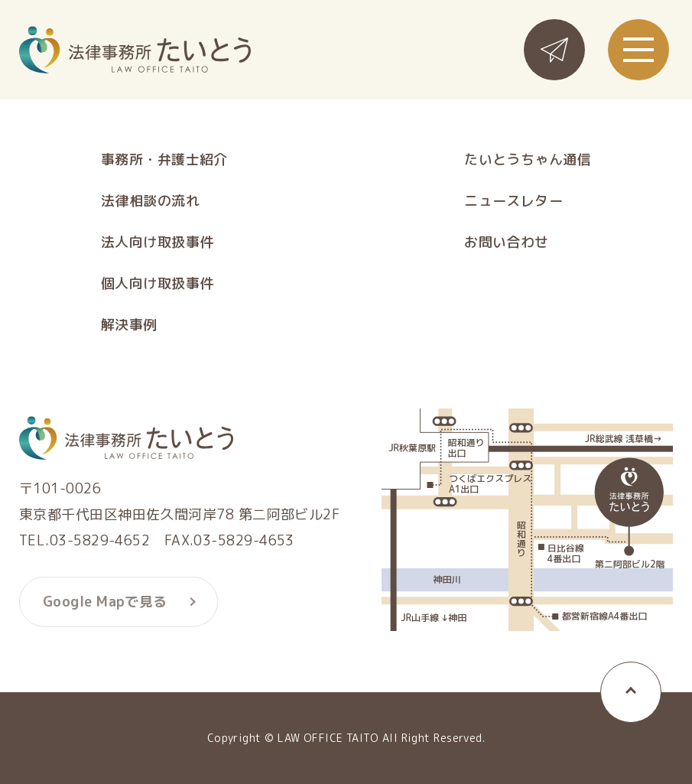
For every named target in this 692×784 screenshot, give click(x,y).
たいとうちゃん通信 (528, 160)
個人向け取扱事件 (158, 284)
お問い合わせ (507, 242)
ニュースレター (513, 201)
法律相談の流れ (150, 201)
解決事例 (129, 325)
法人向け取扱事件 (158, 242)
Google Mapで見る (105, 605)
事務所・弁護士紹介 (164, 160)
